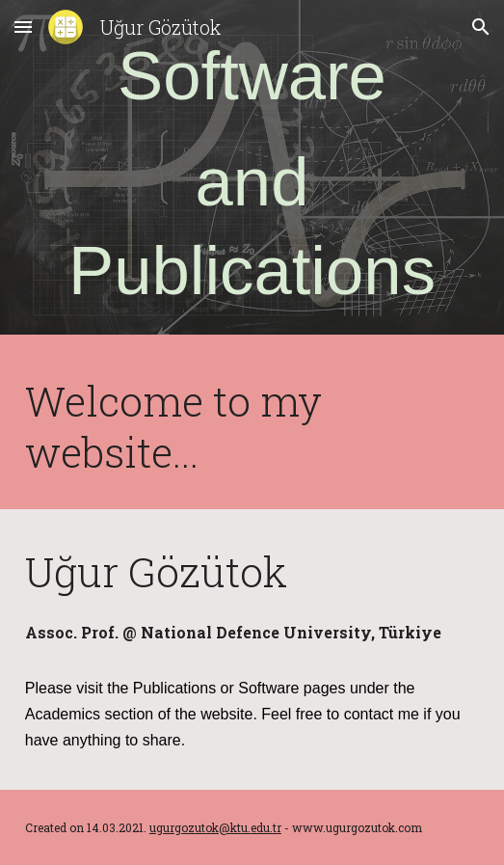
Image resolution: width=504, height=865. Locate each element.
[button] (23, 27)
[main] (252, 172)
